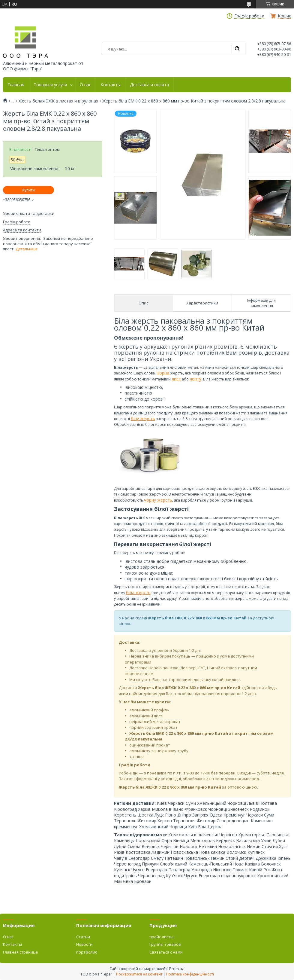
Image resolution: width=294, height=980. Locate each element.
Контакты (111, 85)
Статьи (83, 937)
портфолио (87, 952)
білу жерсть (143, 418)
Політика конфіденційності (190, 974)
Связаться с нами (166, 952)
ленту (195, 379)
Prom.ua (177, 969)
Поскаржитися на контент (139, 974)
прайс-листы (161, 937)
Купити (28, 190)
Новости (84, 944)
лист (176, 379)
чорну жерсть (158, 500)
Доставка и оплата (149, 85)
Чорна (163, 373)
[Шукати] (237, 49)
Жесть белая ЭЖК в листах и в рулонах (58, 101)
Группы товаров (165, 944)
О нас (85, 85)
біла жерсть (138, 592)
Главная (16, 85)
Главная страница (20, 952)
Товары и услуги (50, 85)
